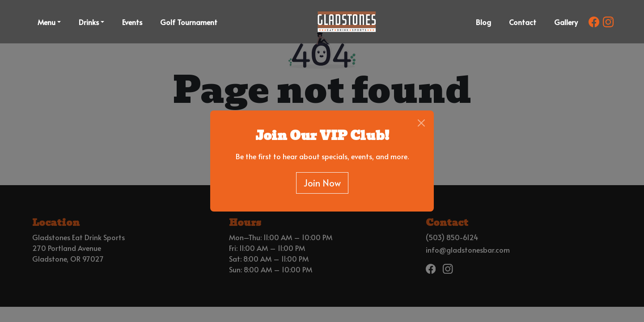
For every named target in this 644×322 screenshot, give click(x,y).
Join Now (322, 183)
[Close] (421, 123)
